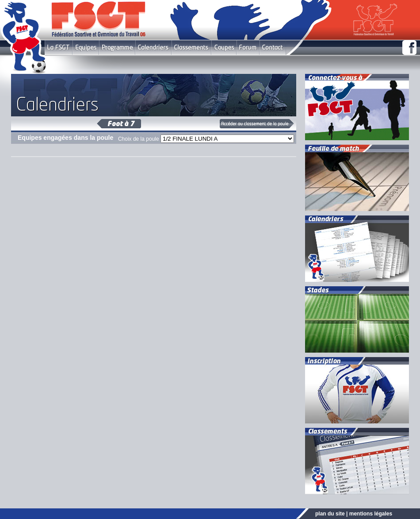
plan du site (330, 514)
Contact (273, 48)
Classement (191, 48)
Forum (248, 48)
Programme (117, 48)
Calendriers (153, 48)
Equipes (86, 48)
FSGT (59, 48)
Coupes (224, 48)
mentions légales (371, 514)
